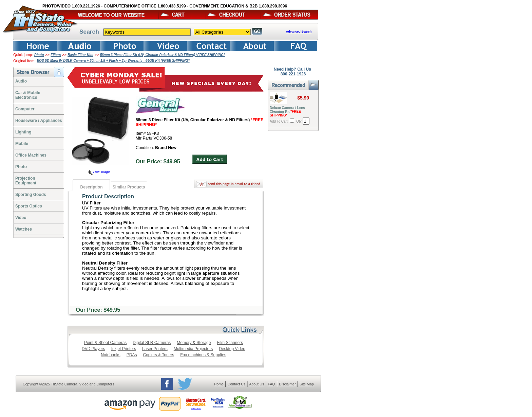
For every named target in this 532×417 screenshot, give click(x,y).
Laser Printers (155, 349)
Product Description (108, 196)
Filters (56, 55)
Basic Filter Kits (80, 55)
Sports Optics (29, 206)
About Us (256, 384)
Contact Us (237, 384)
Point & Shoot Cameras (105, 343)
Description (91, 187)
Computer (25, 109)
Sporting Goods (31, 195)
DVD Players (93, 349)
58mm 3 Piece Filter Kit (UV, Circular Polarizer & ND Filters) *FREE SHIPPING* (163, 55)
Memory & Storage (194, 343)
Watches (24, 229)
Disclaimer (287, 384)
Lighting (23, 132)
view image (99, 172)
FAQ (271, 384)
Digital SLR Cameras (152, 343)
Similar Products (129, 187)
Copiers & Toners (158, 355)
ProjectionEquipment (26, 181)
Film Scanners (230, 343)
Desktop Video (232, 349)
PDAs (132, 355)
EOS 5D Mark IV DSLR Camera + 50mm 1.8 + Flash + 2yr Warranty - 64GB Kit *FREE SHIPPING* (113, 61)
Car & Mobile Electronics (28, 95)
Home (219, 384)
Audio (21, 81)
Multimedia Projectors (193, 349)
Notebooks (110, 355)
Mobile (22, 144)
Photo (39, 55)
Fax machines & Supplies (203, 355)
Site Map (307, 384)
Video (21, 218)
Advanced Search (299, 32)
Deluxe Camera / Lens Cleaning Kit (287, 112)
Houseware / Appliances (39, 121)
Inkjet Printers (124, 349)
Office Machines (31, 155)
